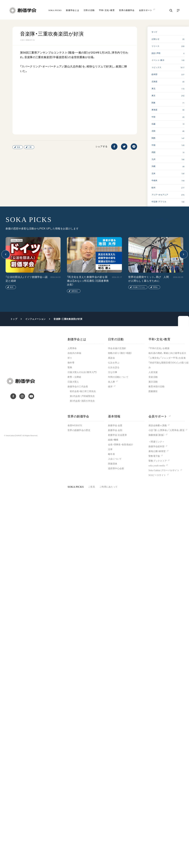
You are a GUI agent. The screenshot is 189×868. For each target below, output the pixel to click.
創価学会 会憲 (115, 425)
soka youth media (157, 466)
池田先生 (75, 291)
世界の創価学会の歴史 (79, 430)
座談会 (111, 358)
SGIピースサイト (157, 475)
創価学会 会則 (115, 430)
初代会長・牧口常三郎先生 (83, 391)
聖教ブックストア (158, 461)
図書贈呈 (153, 391)
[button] (6, 254)
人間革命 (72, 348)
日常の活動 (89, 10)
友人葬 (111, 382)
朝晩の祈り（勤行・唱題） (120, 353)
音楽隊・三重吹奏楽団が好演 (68, 319)
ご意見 (92, 487)
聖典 (70, 367)
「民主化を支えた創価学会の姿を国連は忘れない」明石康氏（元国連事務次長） (88, 281)
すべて (154, 32)
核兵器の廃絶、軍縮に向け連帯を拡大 (167, 353)
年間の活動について (118, 377)
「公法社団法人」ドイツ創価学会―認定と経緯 (27, 279)
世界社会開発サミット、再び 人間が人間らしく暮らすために (149, 279)
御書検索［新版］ (156, 435)
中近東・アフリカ (139, 287)
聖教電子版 (154, 456)
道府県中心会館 (116, 468)
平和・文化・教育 (107, 10)
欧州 (12, 287)
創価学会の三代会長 (78, 387)
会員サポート (160, 416)
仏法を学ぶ (114, 363)
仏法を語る (114, 367)
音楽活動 (153, 377)
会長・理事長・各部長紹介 (121, 445)
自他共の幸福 (74, 353)
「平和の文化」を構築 (159, 348)
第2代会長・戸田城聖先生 (82, 396)
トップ (14, 319)
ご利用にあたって (109, 487)
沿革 (110, 449)
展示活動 (153, 382)
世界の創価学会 (127, 10)
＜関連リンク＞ (156, 442)
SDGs (155, 287)
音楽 (18, 147)
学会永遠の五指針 (117, 348)
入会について (115, 459)
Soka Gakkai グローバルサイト (164, 470)
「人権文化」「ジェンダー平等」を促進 (167, 358)
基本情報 (114, 416)
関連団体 (113, 464)
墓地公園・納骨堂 (157, 451)
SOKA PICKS (55, 10)
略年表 (111, 454)
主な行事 (113, 372)
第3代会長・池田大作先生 (82, 401)
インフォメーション (35, 319)
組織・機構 (113, 440)
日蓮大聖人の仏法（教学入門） (82, 372)
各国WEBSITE (75, 425)
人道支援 (153, 372)
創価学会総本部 (156, 447)
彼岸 (110, 387)
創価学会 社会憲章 (117, 435)
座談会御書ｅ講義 (158, 425)
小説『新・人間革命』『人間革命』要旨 (167, 430)
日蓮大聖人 (73, 382)
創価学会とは (73, 10)
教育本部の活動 (156, 387)
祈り (70, 358)
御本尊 (71, 363)
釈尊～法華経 (74, 377)
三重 (30, 147)
